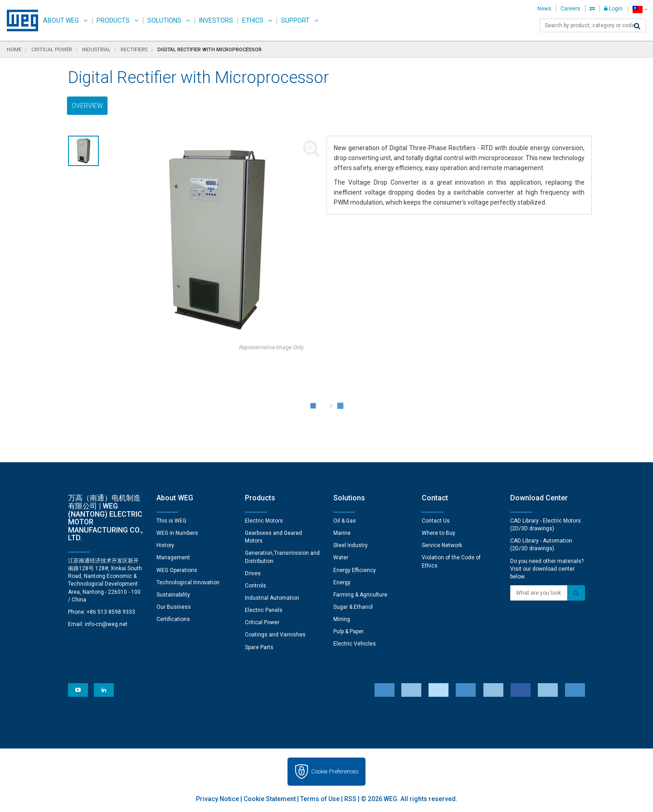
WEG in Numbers (177, 533)
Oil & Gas (345, 521)
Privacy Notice (217, 799)
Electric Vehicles (355, 644)
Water (341, 558)
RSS (350, 799)
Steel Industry (351, 545)
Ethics (253, 20)
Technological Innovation (188, 582)
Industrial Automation (272, 598)
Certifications (173, 619)
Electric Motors (264, 521)
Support (295, 20)
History (165, 545)
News (544, 9)
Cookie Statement (270, 799)
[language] (640, 9)
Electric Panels (264, 610)
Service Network (442, 545)
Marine (342, 533)
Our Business (174, 607)
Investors (216, 20)
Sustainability (173, 595)
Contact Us (436, 521)
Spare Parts (259, 647)
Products (113, 20)
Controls (256, 586)
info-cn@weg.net (106, 624)
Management (173, 558)
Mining (342, 619)
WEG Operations (177, 570)
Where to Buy (439, 533)
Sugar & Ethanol (353, 607)
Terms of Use (320, 799)
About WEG (61, 20)
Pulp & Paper (348, 631)
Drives (253, 573)
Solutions (164, 20)
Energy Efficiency (355, 570)
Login (613, 9)
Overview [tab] (87, 106)
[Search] (637, 26)
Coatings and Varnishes (275, 635)
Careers (570, 9)
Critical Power (262, 622)
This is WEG (171, 521)
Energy (342, 582)
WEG (19, 20)
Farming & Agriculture (360, 595)
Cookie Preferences (335, 771)
